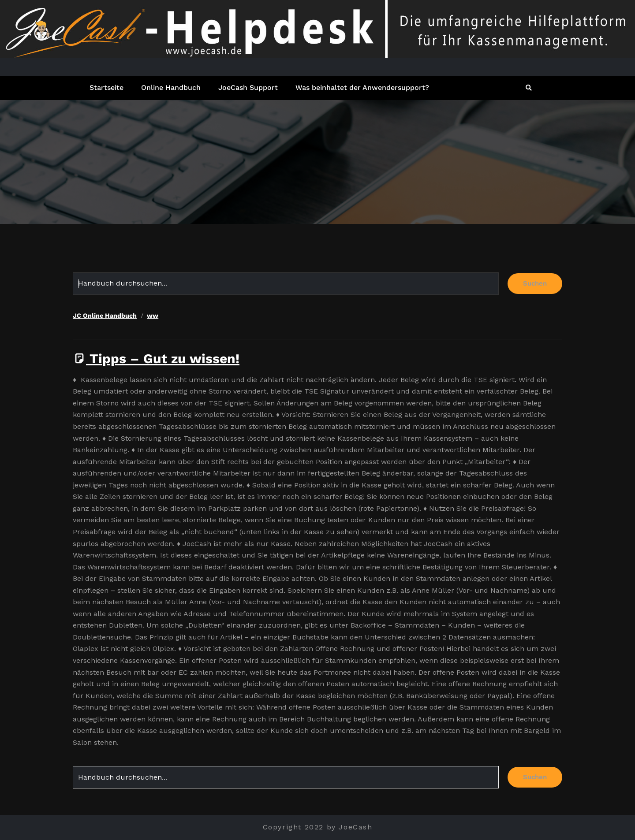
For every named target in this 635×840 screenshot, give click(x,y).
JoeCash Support (248, 87)
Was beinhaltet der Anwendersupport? (362, 87)
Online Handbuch (171, 87)
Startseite (106, 87)
